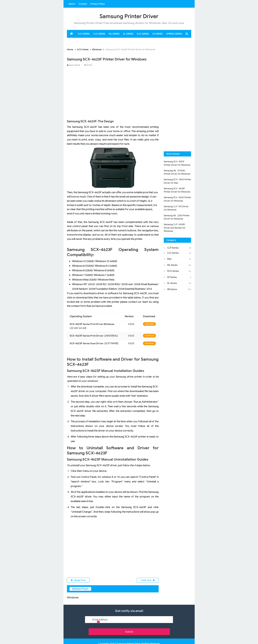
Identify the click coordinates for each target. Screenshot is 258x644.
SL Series (172, 283)
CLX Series (173, 253)
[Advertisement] (93, 93)
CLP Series (173, 248)
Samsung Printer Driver (129, 635)
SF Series (172, 277)
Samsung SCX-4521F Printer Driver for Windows (177, 163)
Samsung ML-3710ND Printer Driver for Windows (177, 172)
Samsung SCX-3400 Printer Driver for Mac (177, 181)
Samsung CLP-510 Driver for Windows (176, 208)
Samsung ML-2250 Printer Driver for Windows (177, 217)
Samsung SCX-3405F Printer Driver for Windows (177, 190)
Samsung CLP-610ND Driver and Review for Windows (175, 228)
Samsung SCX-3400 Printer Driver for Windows (177, 199)
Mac (169, 259)
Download (149, 324)
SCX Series (173, 271)
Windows (172, 289)
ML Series (172, 265)
